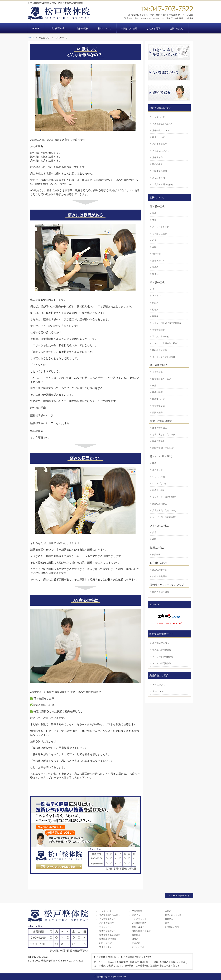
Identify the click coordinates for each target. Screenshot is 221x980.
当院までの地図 (160, 171)
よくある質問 (158, 178)
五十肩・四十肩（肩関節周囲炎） (168, 323)
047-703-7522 (172, 9)
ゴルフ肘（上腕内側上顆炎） (166, 343)
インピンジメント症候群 (164, 357)
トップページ (158, 117)
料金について (158, 137)
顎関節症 (156, 254)
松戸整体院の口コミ (162, 643)
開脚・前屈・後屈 (161, 592)
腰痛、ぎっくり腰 (173, 915)
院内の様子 (157, 164)
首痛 (154, 220)
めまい (155, 240)
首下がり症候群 (160, 234)
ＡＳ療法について (161, 151)
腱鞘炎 (155, 316)
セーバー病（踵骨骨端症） (165, 517)
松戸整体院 (102, 977)
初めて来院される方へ (163, 124)
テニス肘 (156, 296)
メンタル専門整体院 (162, 663)
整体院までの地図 (108, 939)
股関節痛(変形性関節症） (164, 448)
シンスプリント (160, 484)
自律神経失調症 (160, 576)
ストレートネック (161, 227)
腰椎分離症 (157, 392)
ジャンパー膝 (158, 477)
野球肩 (155, 303)
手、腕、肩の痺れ (161, 337)
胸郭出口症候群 (160, 350)
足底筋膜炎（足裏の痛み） (165, 511)
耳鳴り (155, 247)
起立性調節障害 (160, 570)
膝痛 (154, 463)
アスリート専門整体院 (163, 657)
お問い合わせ (105, 943)
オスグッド (157, 470)
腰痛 (154, 386)
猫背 (154, 532)
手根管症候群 (158, 330)
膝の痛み (169, 919)
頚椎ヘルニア (158, 261)
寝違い (155, 274)
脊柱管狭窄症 (158, 406)
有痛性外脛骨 (158, 490)
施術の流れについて (162, 130)
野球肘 (155, 310)
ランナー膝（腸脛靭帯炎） (165, 497)
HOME (31, 38)
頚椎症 (155, 267)
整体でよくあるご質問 (110, 935)
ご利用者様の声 (160, 144)
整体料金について (108, 931)
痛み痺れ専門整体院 (162, 650)
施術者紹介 (157, 157)
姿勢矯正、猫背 (172, 927)
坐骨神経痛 (157, 372)
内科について (159, 685)
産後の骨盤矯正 (160, 428)
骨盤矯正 (136, 935)
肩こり (155, 289)
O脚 (154, 539)
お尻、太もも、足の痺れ (164, 435)
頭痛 (154, 213)
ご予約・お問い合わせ (163, 184)
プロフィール (105, 927)
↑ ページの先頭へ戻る (179, 896)
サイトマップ (105, 947)
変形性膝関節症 (160, 504)
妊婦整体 (156, 554)
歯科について (159, 692)
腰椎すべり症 (158, 399)
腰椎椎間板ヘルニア (162, 379)
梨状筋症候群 (158, 441)
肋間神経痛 (157, 413)
